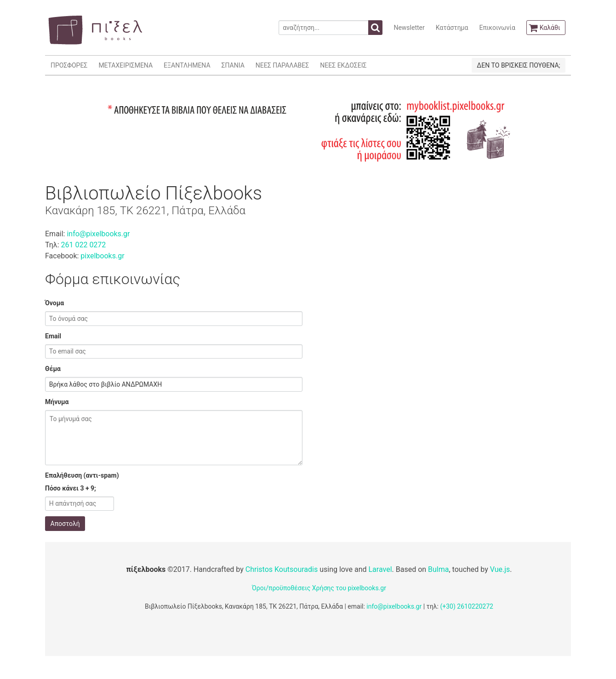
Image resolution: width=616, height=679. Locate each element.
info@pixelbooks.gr (98, 234)
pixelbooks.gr (102, 256)
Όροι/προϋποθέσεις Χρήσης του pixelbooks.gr (319, 588)
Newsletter (409, 28)
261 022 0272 (83, 245)
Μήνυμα (57, 402)
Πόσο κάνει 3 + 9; (71, 488)
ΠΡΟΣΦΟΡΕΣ (69, 65)
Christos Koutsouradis (282, 569)
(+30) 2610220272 (467, 606)
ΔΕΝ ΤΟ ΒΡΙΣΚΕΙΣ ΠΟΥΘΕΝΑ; (518, 65)
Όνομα (54, 303)
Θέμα (53, 369)
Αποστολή (65, 524)
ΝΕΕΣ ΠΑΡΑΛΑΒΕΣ (282, 65)
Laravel (380, 569)
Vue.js (500, 569)
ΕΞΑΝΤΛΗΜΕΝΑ (187, 65)
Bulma (438, 569)
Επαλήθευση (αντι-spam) (82, 475)
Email (53, 336)
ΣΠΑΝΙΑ (233, 65)
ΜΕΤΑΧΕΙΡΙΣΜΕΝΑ (125, 65)
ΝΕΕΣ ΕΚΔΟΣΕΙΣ (343, 65)
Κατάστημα (452, 28)
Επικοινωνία (497, 28)
